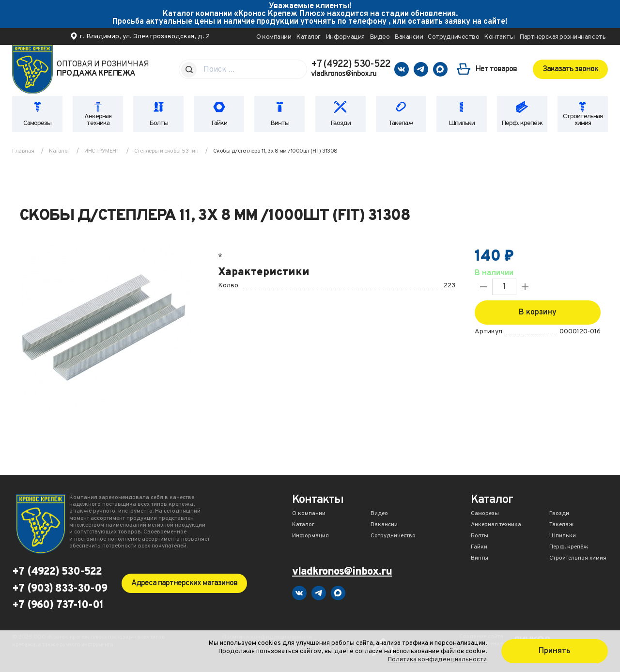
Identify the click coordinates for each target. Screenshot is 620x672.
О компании (274, 37)
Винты (280, 123)
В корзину (538, 313)
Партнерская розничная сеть (562, 37)
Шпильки (462, 123)
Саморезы (37, 123)
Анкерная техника (98, 120)
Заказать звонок (570, 69)
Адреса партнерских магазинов (184, 583)
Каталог (308, 37)
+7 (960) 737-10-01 (58, 606)
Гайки (219, 123)
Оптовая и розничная (103, 69)
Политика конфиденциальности (437, 660)
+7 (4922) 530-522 (351, 64)
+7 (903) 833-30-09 (60, 589)
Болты (159, 123)
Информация (345, 37)
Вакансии (409, 37)
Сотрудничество (453, 37)
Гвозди (341, 123)
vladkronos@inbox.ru (344, 74)
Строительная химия (583, 120)
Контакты (499, 37)
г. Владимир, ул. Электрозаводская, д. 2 (145, 37)
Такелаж (401, 123)
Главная (23, 151)
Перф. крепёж (522, 123)
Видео (380, 37)
